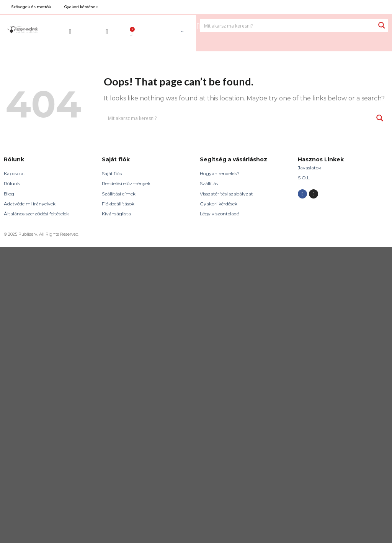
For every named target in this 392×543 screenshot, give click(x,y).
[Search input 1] (288, 25)
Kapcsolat (15, 173)
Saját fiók (112, 173)
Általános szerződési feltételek (36, 214)
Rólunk (12, 183)
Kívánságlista (116, 214)
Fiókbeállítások (118, 204)
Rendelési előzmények (126, 183)
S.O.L (304, 178)
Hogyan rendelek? (220, 173)
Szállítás (209, 183)
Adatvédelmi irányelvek (30, 204)
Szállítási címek (119, 194)
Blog (9, 194)
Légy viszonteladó (220, 214)
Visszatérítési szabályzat (226, 194)
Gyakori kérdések (219, 204)
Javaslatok (310, 168)
